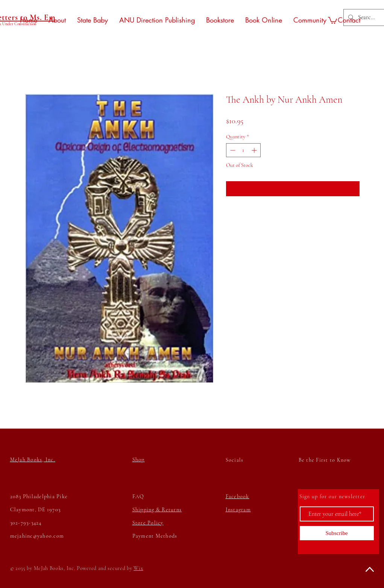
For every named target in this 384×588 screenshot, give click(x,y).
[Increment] (255, 150)
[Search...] (367, 17)
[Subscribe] (337, 533)
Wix (138, 568)
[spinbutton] (243, 150)
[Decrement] (232, 150)
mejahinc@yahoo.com (37, 536)
